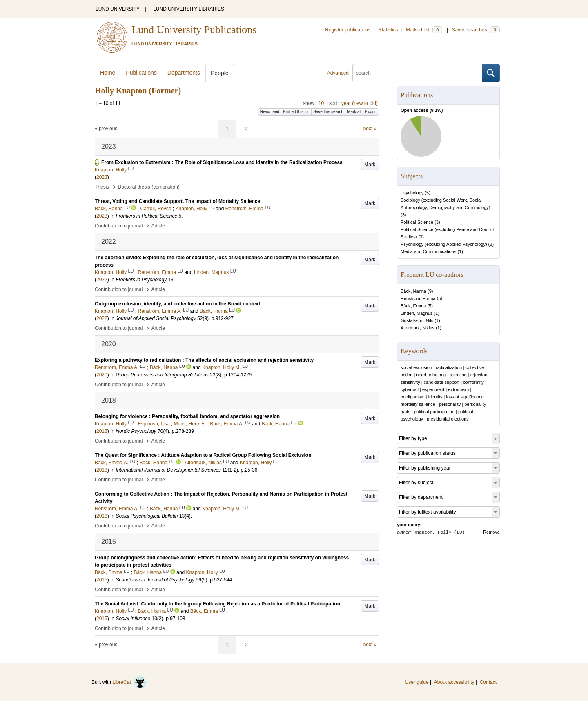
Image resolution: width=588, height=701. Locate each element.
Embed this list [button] (296, 112)
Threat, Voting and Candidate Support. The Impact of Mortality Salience (177, 201)
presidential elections (448, 419)
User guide (417, 682)
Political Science (417, 222)
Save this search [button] (328, 112)
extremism (458, 389)
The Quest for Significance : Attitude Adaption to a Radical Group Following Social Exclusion (203, 455)
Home (108, 73)
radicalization (449, 367)
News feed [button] (270, 112)
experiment (433, 389)
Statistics (388, 30)
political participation (434, 412)
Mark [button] (370, 165)
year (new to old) (360, 103)
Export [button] (371, 112)
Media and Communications (428, 251)
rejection (458, 375)
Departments (184, 73)
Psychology (412, 193)
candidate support (442, 382)
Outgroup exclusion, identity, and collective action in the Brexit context (177, 304)
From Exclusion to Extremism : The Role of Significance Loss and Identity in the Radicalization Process (222, 162)
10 (321, 103)
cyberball (410, 389)
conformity (473, 382)
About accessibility (454, 682)
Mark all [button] (354, 112)
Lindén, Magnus (416, 313)
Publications (141, 73)
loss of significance (465, 397)
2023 (102, 177)
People (220, 73)
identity (435, 397)
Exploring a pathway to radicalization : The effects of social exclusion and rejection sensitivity (204, 360)
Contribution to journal (119, 226)
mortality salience (418, 404)
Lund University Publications (194, 30)
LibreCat (129, 682)
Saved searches (476, 30)
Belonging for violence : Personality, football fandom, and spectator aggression (187, 416)
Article (158, 226)
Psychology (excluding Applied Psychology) (444, 244)
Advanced (338, 73)
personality (450, 404)
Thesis (102, 187)
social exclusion (416, 367)
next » (370, 129)
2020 (102, 375)
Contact (488, 682)
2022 (102, 280)
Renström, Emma (418, 298)
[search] (417, 73)
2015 (102, 580)
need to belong (431, 375)
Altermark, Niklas (418, 328)
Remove (491, 532)
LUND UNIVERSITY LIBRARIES (189, 9)
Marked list (424, 30)
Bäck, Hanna (413, 291)
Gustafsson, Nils (417, 320)
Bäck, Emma (413, 306)
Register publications (348, 30)
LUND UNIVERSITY (118, 9)
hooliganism (413, 397)
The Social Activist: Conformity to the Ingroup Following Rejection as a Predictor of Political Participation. (218, 604)
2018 (102, 431)
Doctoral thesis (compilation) (148, 187)
